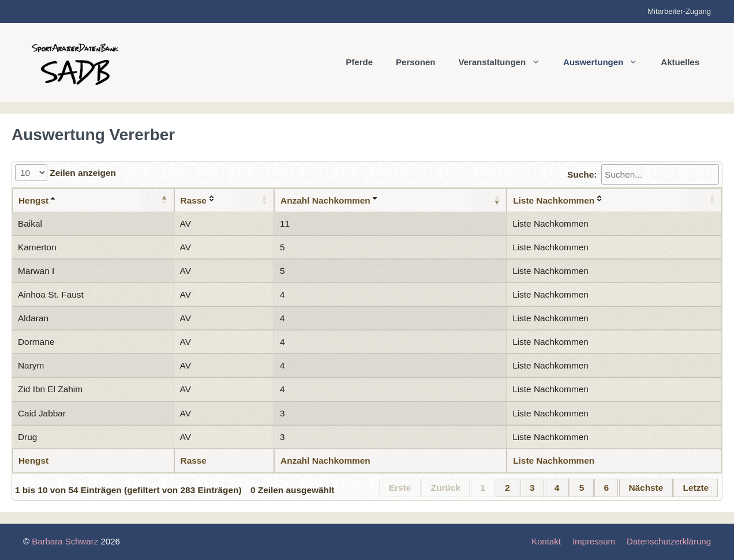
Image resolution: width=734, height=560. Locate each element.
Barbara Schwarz (65, 541)
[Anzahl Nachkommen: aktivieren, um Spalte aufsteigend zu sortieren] (390, 200)
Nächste (646, 488)
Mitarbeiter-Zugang (679, 11)
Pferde (359, 62)
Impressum (594, 541)
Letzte (696, 488)
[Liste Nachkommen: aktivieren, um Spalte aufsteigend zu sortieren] (614, 200)
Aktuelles (680, 62)
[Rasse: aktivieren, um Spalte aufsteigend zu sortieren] (224, 200)
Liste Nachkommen (550, 223)
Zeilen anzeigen (65, 173)
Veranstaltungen (505, 62)
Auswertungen (606, 62)
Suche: (643, 174)
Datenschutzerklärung (669, 541)
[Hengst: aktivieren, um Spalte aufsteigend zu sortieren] (93, 200)
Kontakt (546, 541)
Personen (415, 62)
